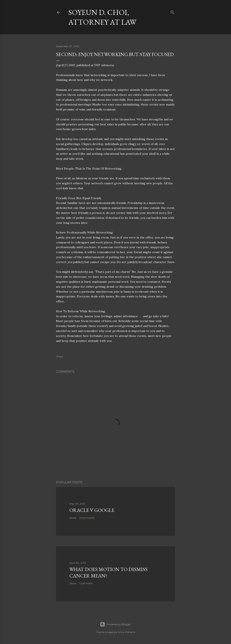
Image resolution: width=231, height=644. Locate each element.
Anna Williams (127, 632)
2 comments (87, 518)
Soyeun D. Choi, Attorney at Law (102, 17)
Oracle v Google (92, 510)
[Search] (173, 11)
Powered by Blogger (115, 624)
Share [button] (59, 356)
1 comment (86, 583)
